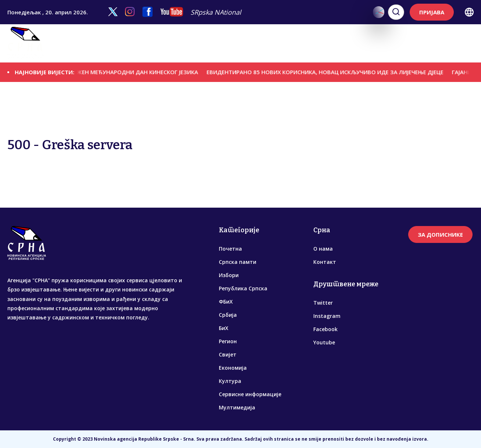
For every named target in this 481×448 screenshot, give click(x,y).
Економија (318, 43)
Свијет (289, 43)
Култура (349, 43)
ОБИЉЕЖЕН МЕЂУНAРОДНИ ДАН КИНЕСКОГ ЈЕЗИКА (131, 72)
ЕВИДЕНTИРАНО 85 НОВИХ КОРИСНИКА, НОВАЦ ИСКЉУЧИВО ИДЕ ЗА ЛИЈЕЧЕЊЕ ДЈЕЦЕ (329, 72)
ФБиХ (205, 43)
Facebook (325, 329)
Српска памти (92, 43)
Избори (127, 43)
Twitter (323, 303)
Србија (226, 43)
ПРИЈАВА (432, 12)
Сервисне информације (398, 43)
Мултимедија (455, 43)
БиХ (246, 43)
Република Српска (168, 43)
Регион (266, 43)
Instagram (327, 316)
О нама (323, 249)
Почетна (230, 249)
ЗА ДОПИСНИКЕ (440, 234)
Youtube (324, 342)
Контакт (325, 262)
